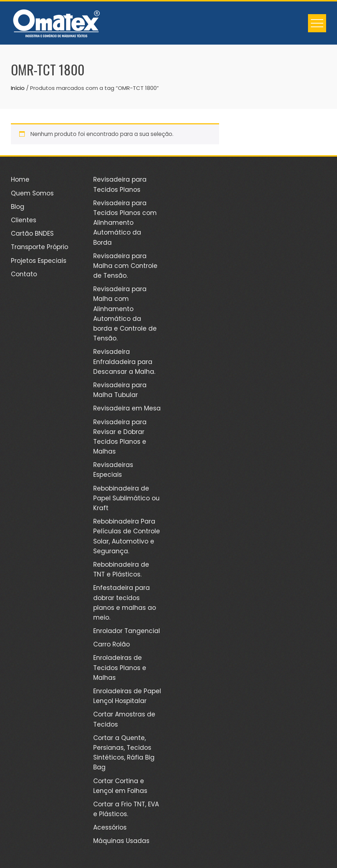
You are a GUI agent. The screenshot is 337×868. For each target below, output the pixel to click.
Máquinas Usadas (121, 841)
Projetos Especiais (39, 261)
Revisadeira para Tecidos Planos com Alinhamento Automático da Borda (125, 223)
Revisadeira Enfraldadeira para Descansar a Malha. (124, 361)
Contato (24, 274)
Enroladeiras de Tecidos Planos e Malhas (120, 667)
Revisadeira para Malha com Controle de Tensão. (125, 266)
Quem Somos (32, 193)
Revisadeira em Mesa (127, 408)
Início (18, 88)
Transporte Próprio (40, 247)
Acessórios (110, 827)
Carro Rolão (112, 644)
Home (20, 179)
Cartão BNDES (32, 233)
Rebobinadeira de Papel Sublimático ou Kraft (126, 498)
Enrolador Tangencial (127, 631)
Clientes (24, 220)
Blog (18, 207)
